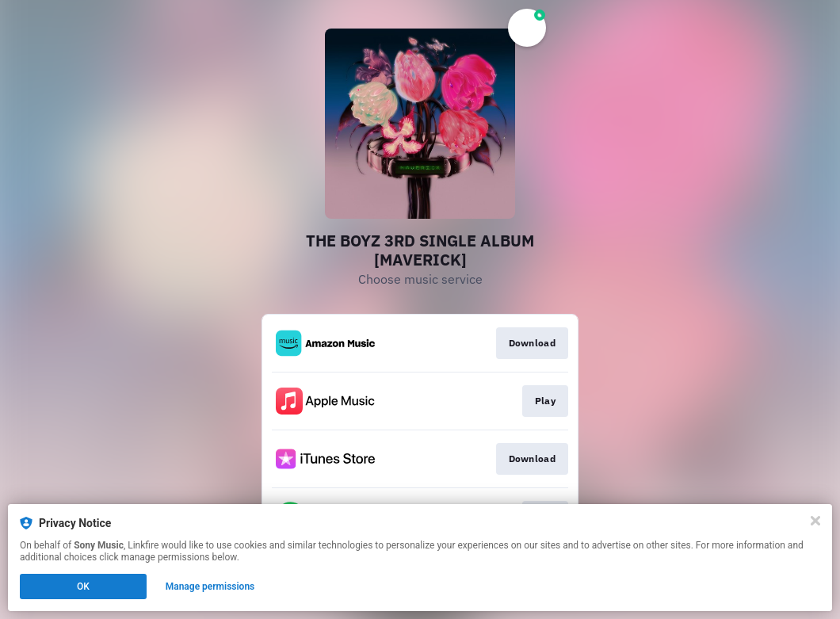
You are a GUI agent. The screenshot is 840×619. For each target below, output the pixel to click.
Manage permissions (210, 587)
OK (83, 587)
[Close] (815, 521)
